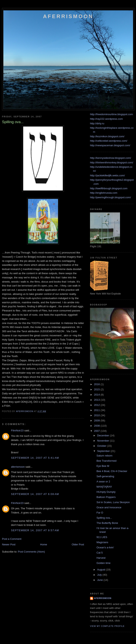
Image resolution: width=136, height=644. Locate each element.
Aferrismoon (68, 16)
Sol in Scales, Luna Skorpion (113, 502)
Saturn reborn (104, 456)
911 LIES (102, 537)
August (102, 570)
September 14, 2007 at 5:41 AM (35, 458)
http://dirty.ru (97, 123)
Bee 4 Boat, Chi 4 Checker (112, 471)
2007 (97, 431)
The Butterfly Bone (107, 523)
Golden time (103, 563)
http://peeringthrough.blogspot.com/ (110, 197)
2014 (97, 395)
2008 (97, 426)
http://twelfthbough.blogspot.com (109, 188)
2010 (97, 415)
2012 (97, 405)
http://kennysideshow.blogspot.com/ (110, 158)
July (100, 575)
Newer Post (9, 544)
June (100, 580)
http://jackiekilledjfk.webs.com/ (107, 175)
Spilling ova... (104, 518)
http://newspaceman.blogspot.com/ (110, 145)
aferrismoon (18, 467)
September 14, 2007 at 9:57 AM (35, 530)
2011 (97, 410)
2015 (97, 389)
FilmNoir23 (17, 430)
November (104, 441)
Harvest (101, 558)
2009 (97, 421)
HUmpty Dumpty (106, 492)
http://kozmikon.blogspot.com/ (107, 136)
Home (44, 544)
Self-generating (105, 476)
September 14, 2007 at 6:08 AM (35, 494)
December (104, 435)
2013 (97, 400)
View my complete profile (107, 626)
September (104, 451)
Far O (100, 513)
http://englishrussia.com (104, 193)
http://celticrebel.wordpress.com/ (109, 141)
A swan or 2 (103, 482)
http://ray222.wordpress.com (106, 119)
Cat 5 (99, 553)
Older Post (78, 544)
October (102, 446)
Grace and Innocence (109, 507)
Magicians (102, 542)
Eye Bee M (103, 466)
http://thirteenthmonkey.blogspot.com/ (112, 162)
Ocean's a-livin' (105, 547)
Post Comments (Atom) (31, 552)
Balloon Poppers (106, 497)
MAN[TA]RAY (104, 487)
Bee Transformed (106, 461)
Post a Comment (12, 539)
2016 (97, 384)
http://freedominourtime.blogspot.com (111, 114)
